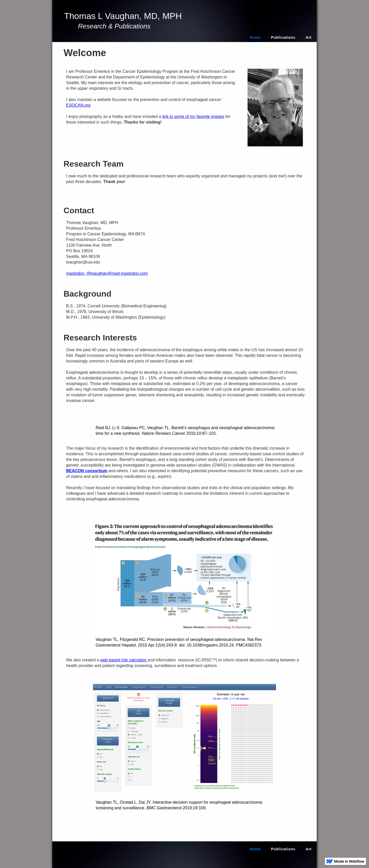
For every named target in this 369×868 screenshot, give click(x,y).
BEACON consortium (87, 471)
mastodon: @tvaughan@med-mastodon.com (107, 273)
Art (309, 37)
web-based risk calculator (124, 660)
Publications (283, 37)
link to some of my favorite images (193, 117)
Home (255, 37)
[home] (124, 21)
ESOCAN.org (78, 105)
